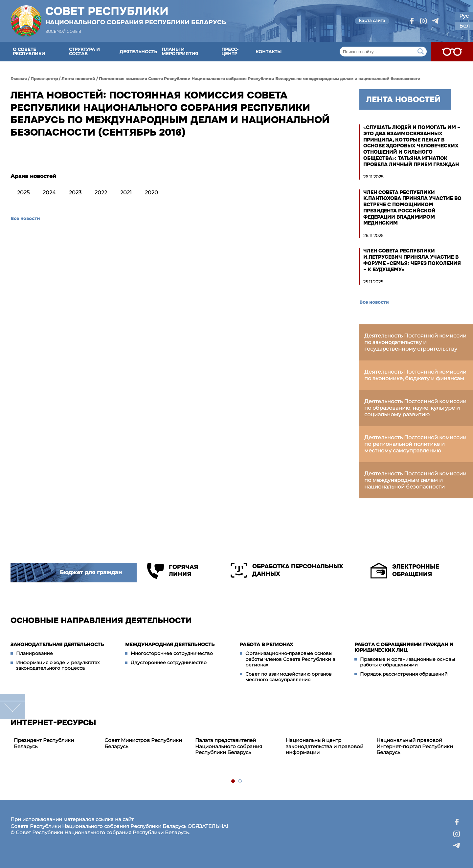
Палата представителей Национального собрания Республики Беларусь (229, 746)
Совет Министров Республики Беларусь (143, 743)
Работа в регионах (266, 644)
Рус (464, 16)
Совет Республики (136, 15)
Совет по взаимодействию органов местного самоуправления (289, 677)
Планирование (34, 653)
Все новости (25, 218)
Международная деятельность (170, 644)
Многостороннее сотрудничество (172, 653)
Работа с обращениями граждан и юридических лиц (404, 647)
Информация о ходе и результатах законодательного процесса (58, 665)
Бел (464, 26)
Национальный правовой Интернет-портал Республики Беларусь (415, 746)
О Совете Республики (29, 51)
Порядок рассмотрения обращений (404, 674)
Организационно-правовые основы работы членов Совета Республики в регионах (290, 659)
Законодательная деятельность (57, 644)
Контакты (269, 52)
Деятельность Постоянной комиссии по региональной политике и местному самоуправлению (415, 444)
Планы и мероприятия (180, 51)
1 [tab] (233, 781)
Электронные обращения (405, 571)
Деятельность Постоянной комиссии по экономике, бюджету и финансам (415, 375)
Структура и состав (84, 51)
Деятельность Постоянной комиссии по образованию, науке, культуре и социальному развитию (415, 408)
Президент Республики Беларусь (44, 743)
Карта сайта (372, 20)
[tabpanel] (56, 744)
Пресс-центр (230, 51)
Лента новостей (78, 79)
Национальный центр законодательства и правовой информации (325, 746)
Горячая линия (173, 571)
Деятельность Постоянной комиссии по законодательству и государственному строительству (415, 342)
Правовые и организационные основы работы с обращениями (407, 662)
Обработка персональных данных (287, 570)
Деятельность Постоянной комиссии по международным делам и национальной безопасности (415, 480)
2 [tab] (240, 781)
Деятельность (138, 52)
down (12, 707)
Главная (19, 79)
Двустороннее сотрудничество (169, 662)
